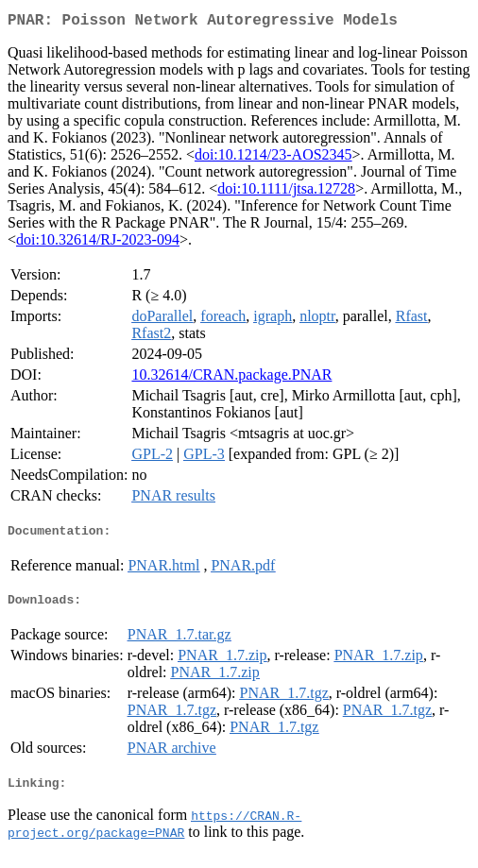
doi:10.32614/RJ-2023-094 (98, 243)
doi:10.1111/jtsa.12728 (286, 192)
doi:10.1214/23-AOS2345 (273, 158)
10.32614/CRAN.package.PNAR (231, 378)
